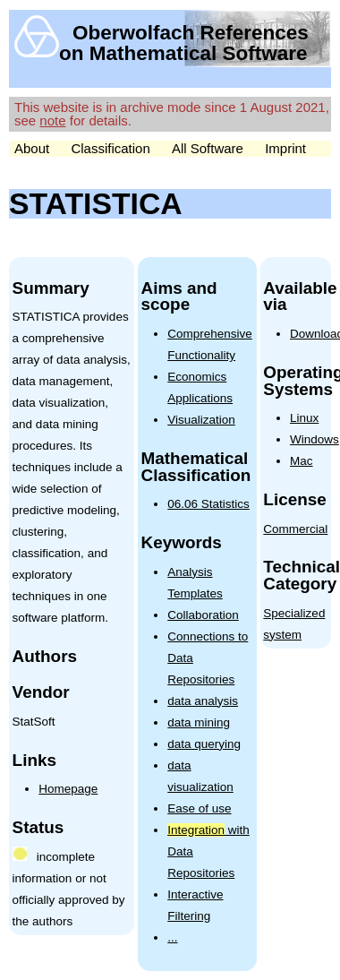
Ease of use (199, 808)
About (32, 148)
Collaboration (203, 615)
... (172, 937)
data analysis (203, 701)
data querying (204, 744)
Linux (304, 418)
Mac (302, 461)
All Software (208, 148)
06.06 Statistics (208, 504)
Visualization (201, 420)
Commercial (295, 529)
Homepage (68, 789)
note (52, 120)
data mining (199, 722)
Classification (110, 148)
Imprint (285, 148)
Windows (314, 439)
